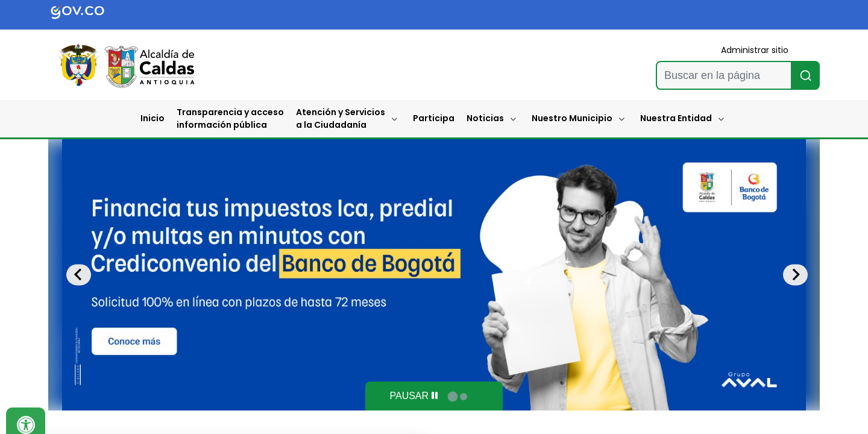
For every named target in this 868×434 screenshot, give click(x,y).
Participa (434, 118)
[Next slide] (795, 275)
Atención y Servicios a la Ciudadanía (341, 118)
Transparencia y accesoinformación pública (230, 118)
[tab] (452, 396)
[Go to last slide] (79, 275)
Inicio (153, 118)
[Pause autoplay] (413, 396)
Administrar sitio (755, 50)
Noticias (485, 118)
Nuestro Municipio (572, 118)
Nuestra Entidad (676, 118)
